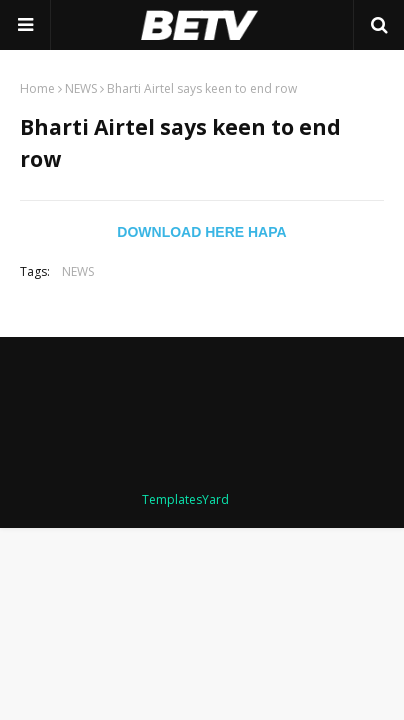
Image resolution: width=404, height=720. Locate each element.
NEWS (81, 88)
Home (37, 88)
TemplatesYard (185, 499)
